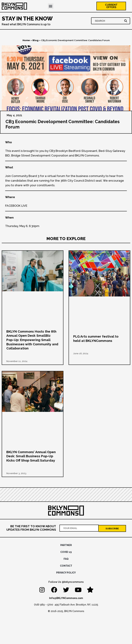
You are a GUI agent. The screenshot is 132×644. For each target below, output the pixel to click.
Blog (35, 41)
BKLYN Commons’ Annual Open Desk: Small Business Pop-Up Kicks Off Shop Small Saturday (31, 457)
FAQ (66, 559)
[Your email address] (79, 528)
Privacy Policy (66, 573)
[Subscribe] (112, 528)
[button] (51, 6)
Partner (66, 545)
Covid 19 (66, 552)
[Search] (126, 21)
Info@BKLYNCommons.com (66, 598)
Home (26, 41)
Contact (66, 566)
